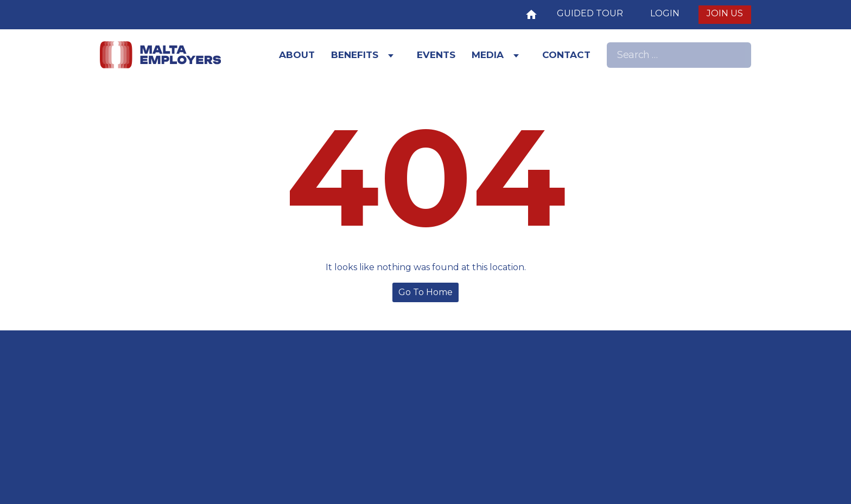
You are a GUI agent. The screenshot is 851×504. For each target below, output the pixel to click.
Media (488, 55)
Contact (566, 55)
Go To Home (426, 292)
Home (531, 13)
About (297, 55)
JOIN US (725, 13)
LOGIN (665, 13)
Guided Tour (590, 13)
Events (436, 55)
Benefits (355, 55)
